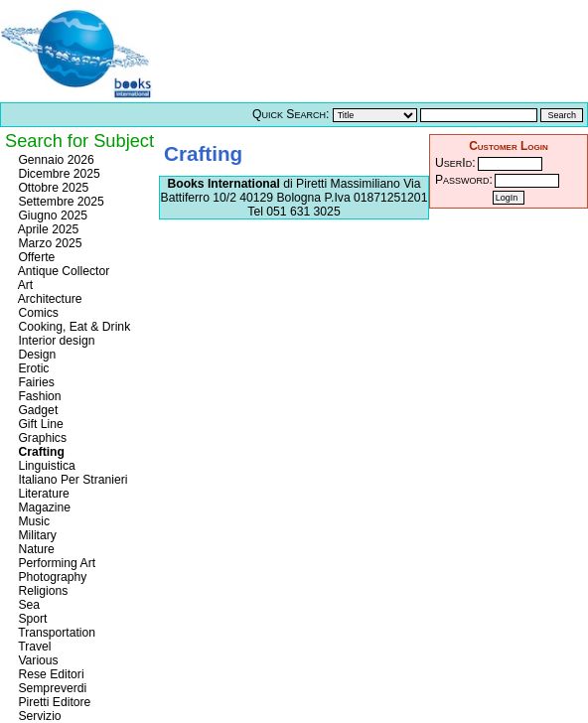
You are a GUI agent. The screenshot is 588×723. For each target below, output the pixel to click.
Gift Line (39, 424)
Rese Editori (50, 674)
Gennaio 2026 (55, 160)
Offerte (35, 257)
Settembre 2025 (60, 202)
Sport (31, 619)
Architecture (49, 299)
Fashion (38, 396)
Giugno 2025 (51, 216)
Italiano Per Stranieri (72, 480)
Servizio (38, 716)
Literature (42, 494)
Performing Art (55, 563)
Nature (35, 549)
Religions (41, 591)
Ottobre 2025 (52, 188)
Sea (27, 605)
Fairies (35, 382)
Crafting (40, 452)
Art (24, 285)
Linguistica (45, 466)
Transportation (55, 633)
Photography (51, 577)
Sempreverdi (51, 688)
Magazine (43, 507)
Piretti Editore (53, 702)
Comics (37, 313)
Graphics (41, 438)
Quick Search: (291, 114)
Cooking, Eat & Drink (73, 327)
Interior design (55, 341)
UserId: (455, 163)
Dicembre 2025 (58, 174)
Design (35, 355)
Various (37, 660)
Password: (464, 180)
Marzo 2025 (49, 243)
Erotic (32, 368)
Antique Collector (62, 271)
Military (36, 535)
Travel (33, 647)
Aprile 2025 (47, 229)
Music (32, 521)
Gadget (36, 410)
